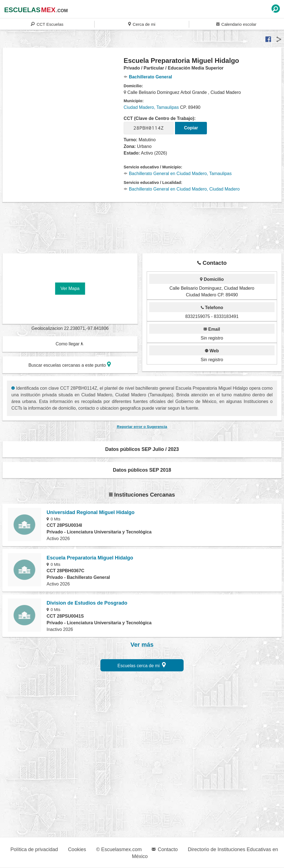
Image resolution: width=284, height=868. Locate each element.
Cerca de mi (142, 24)
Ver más (142, 645)
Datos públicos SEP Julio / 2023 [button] (142, 449)
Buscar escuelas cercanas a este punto (70, 364)
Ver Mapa (70, 288)
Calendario (236, 24)
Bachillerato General (148, 77)
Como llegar (70, 344)
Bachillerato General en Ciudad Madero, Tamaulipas (178, 174)
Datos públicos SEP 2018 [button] (142, 470)
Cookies (77, 849)
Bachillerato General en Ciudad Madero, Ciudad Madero (182, 189)
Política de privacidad (34, 849)
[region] (63, 101)
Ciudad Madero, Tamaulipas (151, 107)
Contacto (165, 849)
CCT (47, 24)
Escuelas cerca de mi (142, 665)
